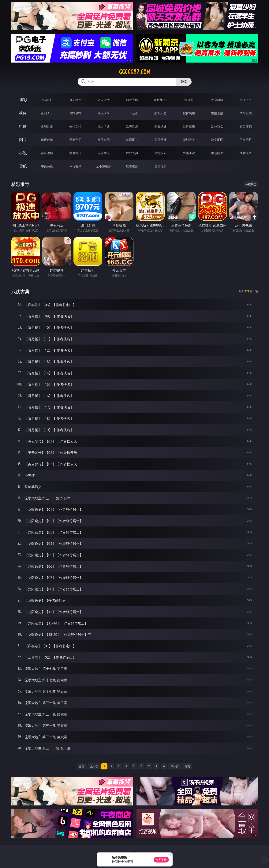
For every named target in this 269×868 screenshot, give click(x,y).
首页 (82, 766)
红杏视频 (132, 166)
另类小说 (189, 153)
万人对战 (104, 100)
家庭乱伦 (75, 153)
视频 (23, 113)
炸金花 (189, 100)
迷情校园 (160, 153)
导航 (23, 166)
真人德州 (75, 100)
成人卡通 (104, 126)
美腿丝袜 (160, 140)
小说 (23, 153)
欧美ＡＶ (104, 113)
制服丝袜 (160, 126)
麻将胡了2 (161, 100)
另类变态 (246, 126)
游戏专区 (132, 100)
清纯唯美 (189, 140)
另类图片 (246, 140)
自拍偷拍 (75, 113)
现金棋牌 (217, 100)
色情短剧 (160, 166)
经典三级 (189, 126)
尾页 (187, 766)
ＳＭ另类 (246, 113)
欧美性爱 (132, 126)
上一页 (94, 766)
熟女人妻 (160, 113)
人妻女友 (104, 153)
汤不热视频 (104, 166)
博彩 (23, 100)
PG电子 (47, 100)
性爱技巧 (246, 153)
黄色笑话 (217, 153)
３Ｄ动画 (132, 113)
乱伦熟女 (217, 126)
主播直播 (217, 113)
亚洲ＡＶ (47, 113)
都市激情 (47, 153)
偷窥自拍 (47, 140)
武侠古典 (132, 153)
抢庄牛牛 (246, 100)
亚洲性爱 (47, 126)
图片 (23, 140)
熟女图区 (217, 140)
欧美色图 (104, 140)
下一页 (175, 766)
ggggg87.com (135, 72)
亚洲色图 (75, 140)
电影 (23, 126)
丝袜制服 (189, 113)
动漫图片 (132, 140)
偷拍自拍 (75, 126)
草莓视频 (75, 166)
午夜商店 (47, 166)
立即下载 (161, 860)
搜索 (184, 82)
